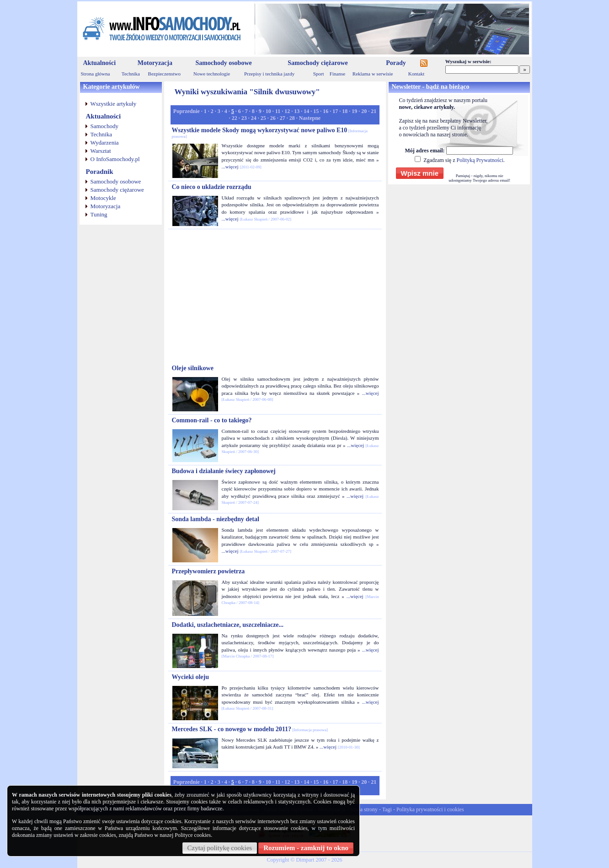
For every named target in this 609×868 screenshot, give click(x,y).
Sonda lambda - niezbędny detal (216, 519)
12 (287, 111)
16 (326, 111)
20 (364, 111)
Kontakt (416, 74)
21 (374, 111)
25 (263, 118)
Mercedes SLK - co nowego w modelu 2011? (250, 729)
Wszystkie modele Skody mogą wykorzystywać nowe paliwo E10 (270, 133)
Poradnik (100, 172)
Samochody (104, 126)
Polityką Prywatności (480, 160)
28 (292, 118)
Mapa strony (364, 809)
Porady (396, 63)
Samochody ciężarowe (318, 63)
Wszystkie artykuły (114, 104)
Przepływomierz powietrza (208, 571)
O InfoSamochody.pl (115, 159)
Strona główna (96, 74)
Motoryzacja (155, 63)
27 (283, 118)
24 (254, 118)
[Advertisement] (275, 297)
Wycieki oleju (191, 677)
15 (316, 111)
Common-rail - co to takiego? (212, 420)
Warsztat (101, 151)
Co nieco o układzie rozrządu (212, 187)
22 (235, 118)
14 (306, 111)
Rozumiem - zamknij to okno (306, 848)
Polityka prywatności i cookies (430, 809)
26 (273, 118)
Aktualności (100, 63)
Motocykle (103, 198)
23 (244, 118)
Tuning (99, 214)
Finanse (337, 74)
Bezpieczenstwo (164, 74)
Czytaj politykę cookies (220, 848)
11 (278, 111)
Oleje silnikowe (193, 368)
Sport (319, 74)
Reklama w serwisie (373, 74)
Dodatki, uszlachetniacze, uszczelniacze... (228, 625)
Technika (131, 74)
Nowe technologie (212, 74)
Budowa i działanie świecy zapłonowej (224, 471)
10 (268, 111)
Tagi (387, 809)
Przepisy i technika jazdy (269, 74)
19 (354, 111)
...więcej (230, 167)
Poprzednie (187, 111)
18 (345, 111)
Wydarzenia (105, 143)
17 (335, 111)
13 (297, 111)
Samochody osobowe (223, 63)
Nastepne (310, 118)
